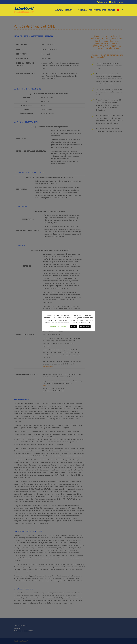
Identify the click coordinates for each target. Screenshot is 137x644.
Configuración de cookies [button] (58, 326)
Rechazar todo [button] (85, 326)
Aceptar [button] (74, 326)
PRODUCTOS (69, 10)
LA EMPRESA (59, 10)
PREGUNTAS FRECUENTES (97, 10)
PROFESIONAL (82, 10)
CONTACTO (111, 10)
